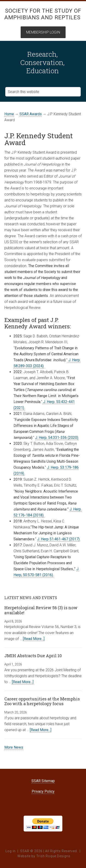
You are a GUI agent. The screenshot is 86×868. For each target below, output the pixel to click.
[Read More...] (34, 639)
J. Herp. (74, 360)
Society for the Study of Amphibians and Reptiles (43, 14)
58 (16, 366)
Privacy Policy (43, 791)
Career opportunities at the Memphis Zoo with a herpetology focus (42, 701)
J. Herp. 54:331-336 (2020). (57, 438)
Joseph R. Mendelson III (48, 342)
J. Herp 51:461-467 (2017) (58, 539)
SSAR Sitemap (43, 781)
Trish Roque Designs (53, 856)
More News (14, 747)
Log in (11, 851)
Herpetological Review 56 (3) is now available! (41, 610)
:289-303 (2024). (31, 366)
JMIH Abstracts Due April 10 (33, 656)
